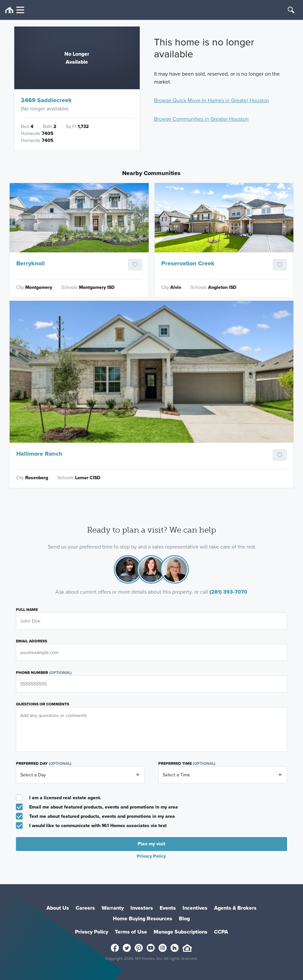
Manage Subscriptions (181, 932)
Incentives (195, 908)
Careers (85, 908)
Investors (142, 908)
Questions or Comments (42, 704)
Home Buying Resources (143, 918)
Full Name (27, 610)
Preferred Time (187, 763)
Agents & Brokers (235, 908)
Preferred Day (44, 763)
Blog (184, 918)
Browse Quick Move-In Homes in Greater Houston (212, 100)
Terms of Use (131, 932)
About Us (58, 908)
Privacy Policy (151, 856)
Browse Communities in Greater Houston (201, 119)
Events (168, 908)
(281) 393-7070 (228, 592)
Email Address (32, 641)
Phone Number (44, 673)
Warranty (113, 908)
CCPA (221, 932)
